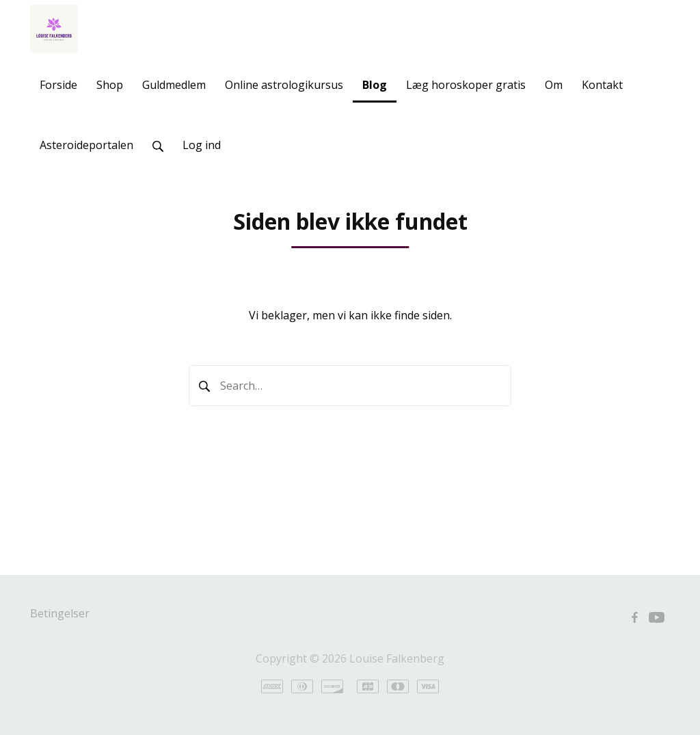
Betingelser (60, 613)
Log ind (202, 145)
